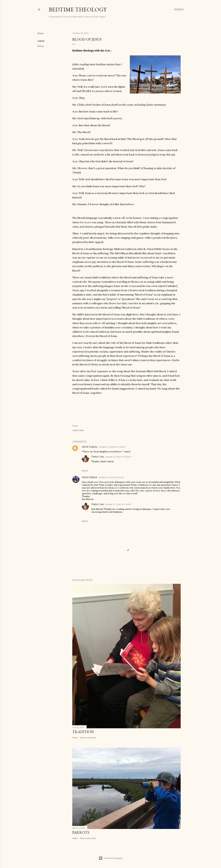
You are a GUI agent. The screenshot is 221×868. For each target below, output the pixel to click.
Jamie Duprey (90, 447)
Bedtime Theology (78, 9)
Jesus (40, 46)
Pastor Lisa (97, 457)
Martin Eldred (89, 477)
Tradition (83, 732)
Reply (85, 471)
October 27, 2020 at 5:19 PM (111, 477)
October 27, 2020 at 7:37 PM (118, 504)
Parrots (81, 832)
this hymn (85, 222)
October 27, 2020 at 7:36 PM (118, 457)
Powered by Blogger (111, 858)
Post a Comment (88, 738)
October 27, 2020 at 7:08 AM (112, 447)
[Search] (179, 10)
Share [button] (41, 33)
